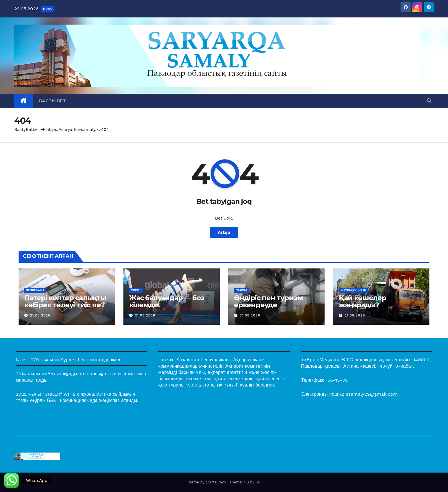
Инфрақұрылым (354, 290)
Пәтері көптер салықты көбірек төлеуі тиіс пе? (65, 301)
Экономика (35, 290)
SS (258, 482)
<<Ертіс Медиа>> (320, 360)
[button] (429, 101)
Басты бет (53, 101)
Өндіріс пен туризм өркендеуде (268, 301)
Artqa (224, 232)
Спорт (136, 290)
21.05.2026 (40, 315)
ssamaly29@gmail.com (372, 394)
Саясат (242, 290)
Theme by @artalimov (207, 482)
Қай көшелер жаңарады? (363, 301)
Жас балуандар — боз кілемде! (167, 301)
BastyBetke (26, 130)
